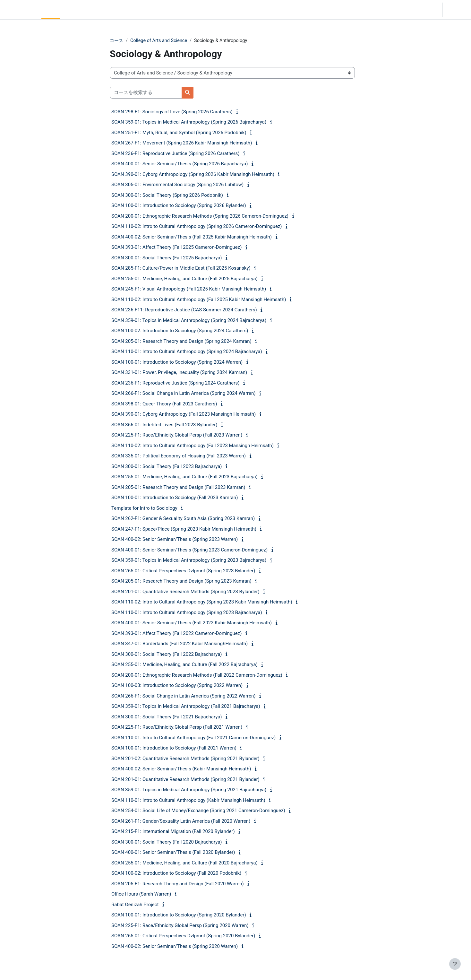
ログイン (456, 10)
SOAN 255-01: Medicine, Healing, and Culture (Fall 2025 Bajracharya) (184, 279)
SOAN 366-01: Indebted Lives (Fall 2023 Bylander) (164, 425)
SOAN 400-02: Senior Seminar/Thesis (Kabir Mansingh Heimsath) (181, 769)
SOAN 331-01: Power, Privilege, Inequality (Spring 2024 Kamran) (179, 373)
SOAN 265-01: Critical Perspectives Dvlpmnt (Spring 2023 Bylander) (183, 571)
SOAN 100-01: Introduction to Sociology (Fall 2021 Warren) (174, 748)
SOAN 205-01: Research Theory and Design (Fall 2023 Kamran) (178, 488)
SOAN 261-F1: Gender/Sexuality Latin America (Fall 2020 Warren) (181, 821)
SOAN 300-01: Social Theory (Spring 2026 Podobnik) (167, 195)
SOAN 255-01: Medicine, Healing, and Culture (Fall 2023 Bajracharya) (184, 477)
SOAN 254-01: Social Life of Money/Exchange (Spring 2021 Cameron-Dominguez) (198, 811)
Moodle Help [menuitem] (120, 10)
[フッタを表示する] (455, 964)
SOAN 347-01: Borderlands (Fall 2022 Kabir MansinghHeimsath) (180, 644)
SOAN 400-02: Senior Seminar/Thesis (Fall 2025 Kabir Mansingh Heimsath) (192, 237)
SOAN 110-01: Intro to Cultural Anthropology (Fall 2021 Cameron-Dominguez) (193, 738)
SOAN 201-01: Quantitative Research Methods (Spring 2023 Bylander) (185, 592)
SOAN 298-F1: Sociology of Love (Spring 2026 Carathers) (172, 112)
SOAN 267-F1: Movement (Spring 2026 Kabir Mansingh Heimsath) (182, 143)
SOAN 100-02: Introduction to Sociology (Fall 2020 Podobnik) (176, 873)
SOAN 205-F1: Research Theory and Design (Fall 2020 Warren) (178, 884)
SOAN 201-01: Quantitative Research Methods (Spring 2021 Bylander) (185, 780)
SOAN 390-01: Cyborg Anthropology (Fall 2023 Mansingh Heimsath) (184, 414)
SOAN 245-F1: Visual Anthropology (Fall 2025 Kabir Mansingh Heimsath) (189, 289)
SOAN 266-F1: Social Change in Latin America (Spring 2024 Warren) (183, 394)
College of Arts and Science (161, 41)
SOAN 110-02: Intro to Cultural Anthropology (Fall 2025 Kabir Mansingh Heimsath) (199, 300)
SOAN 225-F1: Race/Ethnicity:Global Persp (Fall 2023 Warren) (177, 435)
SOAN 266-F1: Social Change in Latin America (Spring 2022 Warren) (183, 696)
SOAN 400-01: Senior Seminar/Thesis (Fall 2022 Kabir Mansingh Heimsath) (192, 623)
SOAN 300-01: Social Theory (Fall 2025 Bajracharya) (167, 258)
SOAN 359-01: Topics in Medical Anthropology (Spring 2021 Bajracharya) (189, 790)
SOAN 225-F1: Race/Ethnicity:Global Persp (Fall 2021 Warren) (177, 727)
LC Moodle (19, 10)
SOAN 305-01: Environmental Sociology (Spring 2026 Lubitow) (177, 185)
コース (117, 41)
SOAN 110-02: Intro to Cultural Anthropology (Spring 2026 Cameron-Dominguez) (197, 227)
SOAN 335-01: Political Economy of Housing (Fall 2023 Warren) (179, 456)
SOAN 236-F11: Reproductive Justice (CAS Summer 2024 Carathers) (184, 310)
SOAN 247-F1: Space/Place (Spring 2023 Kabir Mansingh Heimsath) (184, 529)
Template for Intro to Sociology (144, 508)
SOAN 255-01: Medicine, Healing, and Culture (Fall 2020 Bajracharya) (184, 863)
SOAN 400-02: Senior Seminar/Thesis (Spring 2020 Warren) (175, 947)
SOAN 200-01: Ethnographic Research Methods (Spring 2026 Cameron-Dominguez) (200, 216)
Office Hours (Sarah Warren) (141, 894)
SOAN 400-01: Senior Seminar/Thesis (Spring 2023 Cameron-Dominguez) (189, 550)
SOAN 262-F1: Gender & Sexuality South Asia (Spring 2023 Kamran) (183, 519)
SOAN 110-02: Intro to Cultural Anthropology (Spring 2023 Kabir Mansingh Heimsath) (202, 602)
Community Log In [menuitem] (82, 10)
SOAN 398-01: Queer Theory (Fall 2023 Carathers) (164, 404)
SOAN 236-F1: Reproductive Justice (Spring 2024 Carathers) (175, 383)
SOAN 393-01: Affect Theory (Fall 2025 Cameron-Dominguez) (176, 247)
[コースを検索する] (146, 93)
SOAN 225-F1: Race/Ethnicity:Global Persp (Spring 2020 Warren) (180, 926)
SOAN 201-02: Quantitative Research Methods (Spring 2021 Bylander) (185, 759)
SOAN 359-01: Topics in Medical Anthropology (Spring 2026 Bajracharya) (189, 122)
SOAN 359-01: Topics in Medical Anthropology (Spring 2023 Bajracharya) (189, 560)
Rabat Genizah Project (135, 905)
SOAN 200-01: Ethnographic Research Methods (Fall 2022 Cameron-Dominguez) (197, 675)
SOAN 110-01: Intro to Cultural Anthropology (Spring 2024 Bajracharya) (187, 352)
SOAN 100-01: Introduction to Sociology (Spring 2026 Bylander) (179, 206)
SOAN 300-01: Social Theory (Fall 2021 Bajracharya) (167, 717)
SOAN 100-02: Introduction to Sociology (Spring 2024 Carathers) (180, 331)
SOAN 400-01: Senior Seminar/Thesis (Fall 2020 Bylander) (173, 853)
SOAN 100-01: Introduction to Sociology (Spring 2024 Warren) (177, 362)
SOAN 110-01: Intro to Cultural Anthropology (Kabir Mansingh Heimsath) (188, 801)
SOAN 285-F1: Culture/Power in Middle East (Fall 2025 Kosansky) (181, 268)
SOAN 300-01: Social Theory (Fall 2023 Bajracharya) (167, 467)
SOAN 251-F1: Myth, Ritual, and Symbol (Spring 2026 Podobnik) (179, 133)
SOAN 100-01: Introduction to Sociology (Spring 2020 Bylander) (179, 915)
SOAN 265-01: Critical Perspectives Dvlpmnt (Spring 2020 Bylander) (183, 936)
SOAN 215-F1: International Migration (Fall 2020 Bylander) (173, 832)
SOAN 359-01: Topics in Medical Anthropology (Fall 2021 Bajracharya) (186, 707)
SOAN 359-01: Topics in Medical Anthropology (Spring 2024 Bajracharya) (189, 321)
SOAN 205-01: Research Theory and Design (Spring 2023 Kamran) (181, 581)
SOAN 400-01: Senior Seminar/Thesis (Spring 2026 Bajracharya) (180, 164)
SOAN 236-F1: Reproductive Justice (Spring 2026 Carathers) (175, 154)
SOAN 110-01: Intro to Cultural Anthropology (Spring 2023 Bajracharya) (187, 613)
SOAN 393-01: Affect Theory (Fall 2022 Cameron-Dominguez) (176, 634)
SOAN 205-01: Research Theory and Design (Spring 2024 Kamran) (181, 342)
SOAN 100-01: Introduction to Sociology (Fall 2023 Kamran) (175, 498)
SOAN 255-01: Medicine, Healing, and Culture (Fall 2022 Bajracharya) (184, 665)
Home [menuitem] (50, 10)
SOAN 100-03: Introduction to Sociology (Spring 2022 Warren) (177, 686)
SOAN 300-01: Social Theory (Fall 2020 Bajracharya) (167, 842)
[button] (420, 10)
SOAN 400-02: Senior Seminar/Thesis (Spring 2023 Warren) (175, 540)
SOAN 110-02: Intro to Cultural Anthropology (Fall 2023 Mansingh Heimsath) (193, 446)
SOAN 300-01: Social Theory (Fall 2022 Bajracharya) (167, 655)
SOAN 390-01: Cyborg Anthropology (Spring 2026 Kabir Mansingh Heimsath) (193, 175)
